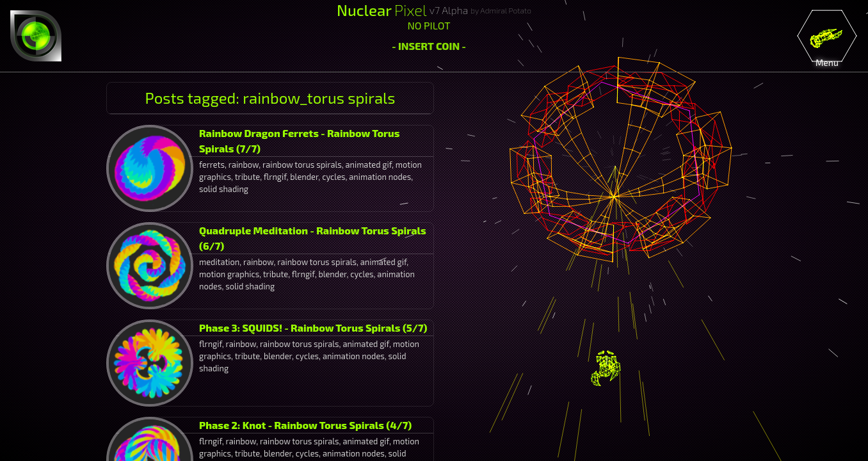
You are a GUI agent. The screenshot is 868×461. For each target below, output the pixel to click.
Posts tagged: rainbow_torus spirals (270, 98)
